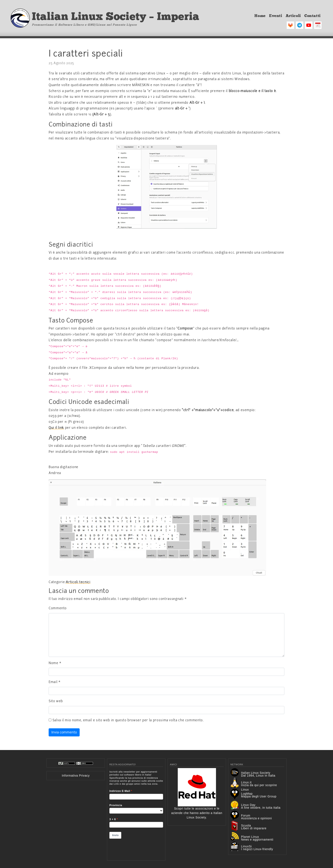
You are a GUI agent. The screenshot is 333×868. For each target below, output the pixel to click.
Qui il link (56, 428)
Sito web (56, 701)
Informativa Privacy (76, 776)
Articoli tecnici (78, 582)
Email (54, 682)
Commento (58, 608)
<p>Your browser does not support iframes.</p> (136, 813)
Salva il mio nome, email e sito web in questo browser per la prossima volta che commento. (128, 720)
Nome (55, 663)
